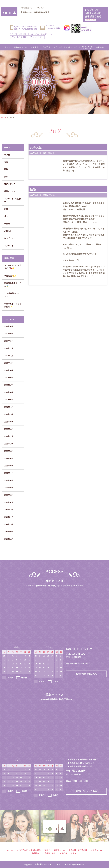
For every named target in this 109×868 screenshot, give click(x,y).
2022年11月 (9, 436)
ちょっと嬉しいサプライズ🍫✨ (13, 267)
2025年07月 (9, 385)
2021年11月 (9, 473)
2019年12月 (9, 510)
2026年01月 (9, 341)
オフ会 (7, 155)
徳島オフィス (10, 191)
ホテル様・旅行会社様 (78, 850)
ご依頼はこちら (49, 853)
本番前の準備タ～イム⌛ (13, 285)
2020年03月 (9, 488)
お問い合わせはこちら (86, 674)
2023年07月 (9, 422)
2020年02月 (9, 495)
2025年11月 (9, 356)
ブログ (47, 850)
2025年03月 (9, 400)
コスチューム (96, 850)
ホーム (3, 117)
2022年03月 (9, 466)
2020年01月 (9, 503)
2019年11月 (9, 517)
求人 (6, 216)
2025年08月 (9, 378)
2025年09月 (9, 370)
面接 (6, 169)
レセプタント (10, 238)
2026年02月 (9, 334)
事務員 (7, 224)
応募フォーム (59, 850)
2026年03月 (9, 327)
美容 (6, 162)
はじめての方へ (23, 850)
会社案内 (35, 853)
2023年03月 (9, 429)
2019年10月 (9, 525)
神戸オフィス (10, 184)
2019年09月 (9, 532)
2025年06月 (9, 392)
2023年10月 (9, 414)
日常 (6, 177)
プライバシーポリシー (69, 853)
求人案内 (37, 850)
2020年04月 (9, 481)
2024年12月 (9, 407)
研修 (6, 209)
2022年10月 (9, 444)
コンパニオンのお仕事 (13, 200)
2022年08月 (9, 451)
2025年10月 (9, 363)
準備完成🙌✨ (10, 276)
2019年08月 (9, 539)
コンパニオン (10, 246)
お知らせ (8, 231)
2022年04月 (9, 459)
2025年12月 (9, 349)
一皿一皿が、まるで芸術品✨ (13, 305)
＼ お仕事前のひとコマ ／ (13, 295)
